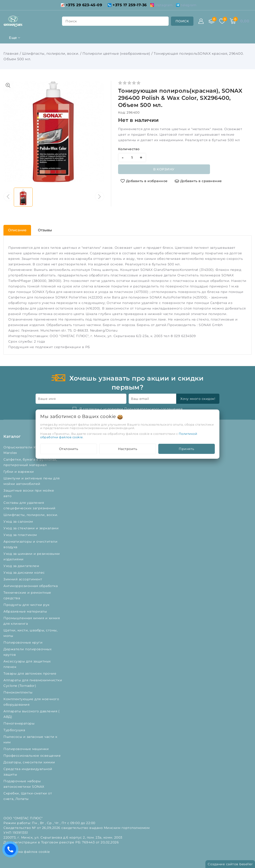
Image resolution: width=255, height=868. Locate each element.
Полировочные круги (24, 642)
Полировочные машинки (27, 749)
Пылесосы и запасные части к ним (30, 739)
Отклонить (69, 449)
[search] (182, 21)
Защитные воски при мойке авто (29, 493)
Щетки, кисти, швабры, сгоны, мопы (30, 633)
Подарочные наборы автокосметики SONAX (25, 784)
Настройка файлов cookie (27, 852)
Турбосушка (15, 730)
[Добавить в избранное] (144, 181)
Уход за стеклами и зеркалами (32, 528)
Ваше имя (47, 399)
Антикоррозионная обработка (31, 586)
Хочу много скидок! (198, 399)
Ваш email (140, 399)
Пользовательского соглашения (153, 409)
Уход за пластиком (21, 535)
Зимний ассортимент (23, 579)
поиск (71, 21)
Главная (11, 53)
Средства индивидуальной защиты (28, 772)
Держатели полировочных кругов (27, 652)
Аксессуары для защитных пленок (27, 664)
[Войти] (201, 21)
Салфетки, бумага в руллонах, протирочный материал (30, 462)
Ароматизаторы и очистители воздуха (30, 544)
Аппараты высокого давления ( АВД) (31, 714)
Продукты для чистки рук (27, 605)
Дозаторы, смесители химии (30, 762)
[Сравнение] (212, 21)
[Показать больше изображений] (8, 85)
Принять (187, 449)
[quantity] (132, 158)
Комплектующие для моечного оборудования (31, 702)
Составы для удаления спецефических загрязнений (30, 505)
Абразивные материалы (26, 611)
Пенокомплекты (18, 692)
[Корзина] (233, 21)
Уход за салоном (19, 521)
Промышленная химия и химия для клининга (32, 621)
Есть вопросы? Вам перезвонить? (11, 851)
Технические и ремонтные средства (27, 595)
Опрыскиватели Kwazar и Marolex (26, 450)
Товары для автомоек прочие (30, 673)
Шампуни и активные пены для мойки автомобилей (32, 481)
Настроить (128, 449)
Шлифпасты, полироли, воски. (51, 53)
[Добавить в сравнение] (198, 181)
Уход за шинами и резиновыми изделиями (32, 556)
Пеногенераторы (20, 723)
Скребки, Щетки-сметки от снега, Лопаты (28, 796)
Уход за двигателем (22, 566)
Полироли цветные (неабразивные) (116, 53)
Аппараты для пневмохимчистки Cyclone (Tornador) (33, 683)
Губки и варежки (20, 472)
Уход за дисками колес (25, 573)
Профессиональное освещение (33, 756)
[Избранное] (222, 21)
